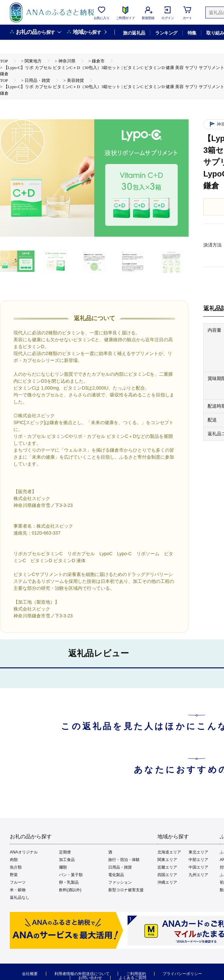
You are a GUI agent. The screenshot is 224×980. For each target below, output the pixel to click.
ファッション (120, 882)
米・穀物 (18, 890)
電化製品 (116, 875)
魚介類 (16, 867)
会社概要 (30, 974)
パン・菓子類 (71, 875)
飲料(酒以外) (70, 890)
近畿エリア (167, 867)
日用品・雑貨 (120, 867)
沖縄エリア (167, 882)
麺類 (63, 867)
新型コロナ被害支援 (126, 890)
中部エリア (198, 860)
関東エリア (167, 860)
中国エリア (198, 867)
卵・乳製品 (69, 882)
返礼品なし (20, 897)
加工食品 (67, 860)
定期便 (65, 852)
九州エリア (198, 875)
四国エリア (167, 875)
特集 (192, 33)
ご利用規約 (136, 974)
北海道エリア (169, 852)
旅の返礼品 (134, 33)
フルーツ (18, 882)
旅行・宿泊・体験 (124, 860)
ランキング (166, 33)
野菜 (14, 875)
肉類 (14, 860)
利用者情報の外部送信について (82, 974)
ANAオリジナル (24, 852)
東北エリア (198, 852)
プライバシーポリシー (182, 974)
